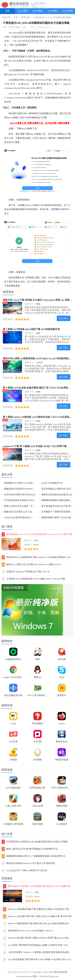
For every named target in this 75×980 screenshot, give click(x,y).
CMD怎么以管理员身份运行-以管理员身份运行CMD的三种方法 (35, 518)
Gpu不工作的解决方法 (52, 483)
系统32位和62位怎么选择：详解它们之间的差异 (27, 506)
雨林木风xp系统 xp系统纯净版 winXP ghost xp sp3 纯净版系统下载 (38, 358)
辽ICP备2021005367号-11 (20, 972)
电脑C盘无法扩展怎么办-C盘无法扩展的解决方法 (28, 512)
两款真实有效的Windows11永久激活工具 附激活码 (28, 863)
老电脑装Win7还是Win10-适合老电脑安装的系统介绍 (30, 483)
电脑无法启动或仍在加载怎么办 (57, 495)
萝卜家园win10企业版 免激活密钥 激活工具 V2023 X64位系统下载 (38, 388)
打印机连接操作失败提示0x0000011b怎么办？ (26, 500)
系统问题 (25, 17)
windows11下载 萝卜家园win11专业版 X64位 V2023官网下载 (35, 446)
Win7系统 (52, 11)
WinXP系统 (67, 11)
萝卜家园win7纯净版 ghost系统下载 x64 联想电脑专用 (31, 329)
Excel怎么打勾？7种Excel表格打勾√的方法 (24, 871)
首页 (7, 11)
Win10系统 (37, 11)
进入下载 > (64, 318)
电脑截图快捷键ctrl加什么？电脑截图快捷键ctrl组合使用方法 (33, 856)
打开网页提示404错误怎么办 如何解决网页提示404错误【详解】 (35, 842)
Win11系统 (22, 11)
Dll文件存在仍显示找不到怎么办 (20, 495)
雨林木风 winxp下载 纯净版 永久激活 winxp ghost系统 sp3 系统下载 (39, 300)
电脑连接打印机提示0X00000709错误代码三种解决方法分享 (33, 489)
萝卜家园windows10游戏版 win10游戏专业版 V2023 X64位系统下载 (39, 417)
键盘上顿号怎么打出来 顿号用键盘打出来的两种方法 (30, 849)
